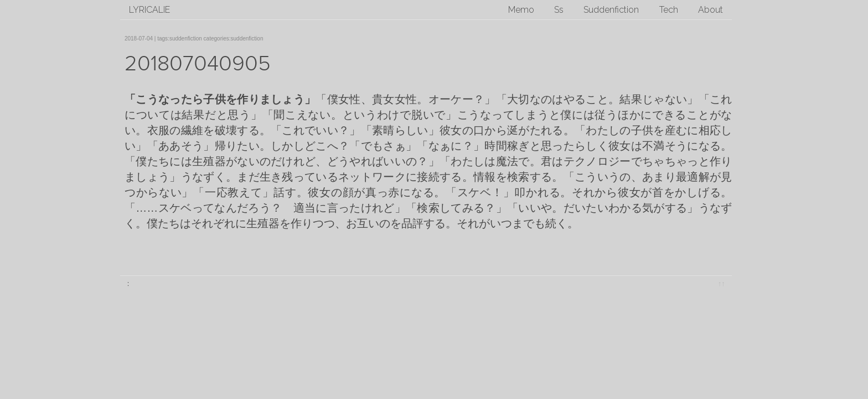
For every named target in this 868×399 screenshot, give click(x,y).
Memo (521, 10)
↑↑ (722, 283)
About (711, 10)
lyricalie (149, 10)
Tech (669, 10)
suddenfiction (186, 39)
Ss (559, 10)
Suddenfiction (611, 10)
